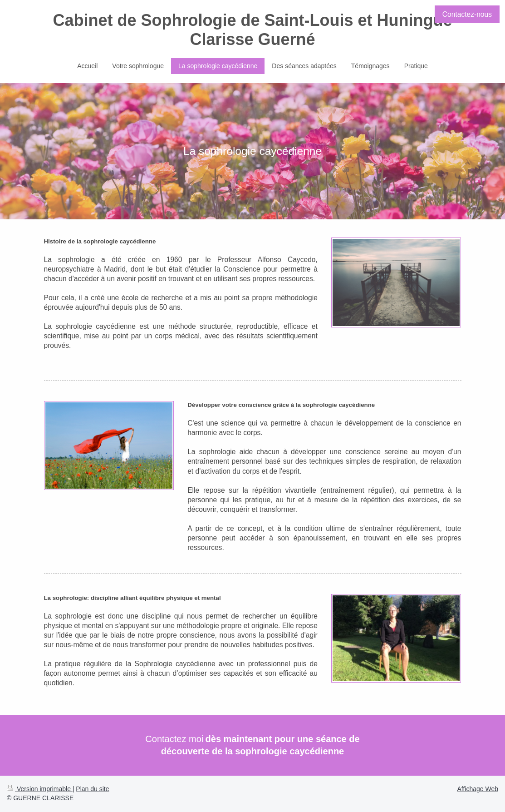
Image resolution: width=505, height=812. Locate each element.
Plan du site (92, 789)
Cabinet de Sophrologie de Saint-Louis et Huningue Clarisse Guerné (252, 30)
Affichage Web (478, 789)
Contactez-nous (467, 14)
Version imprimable (40, 789)
